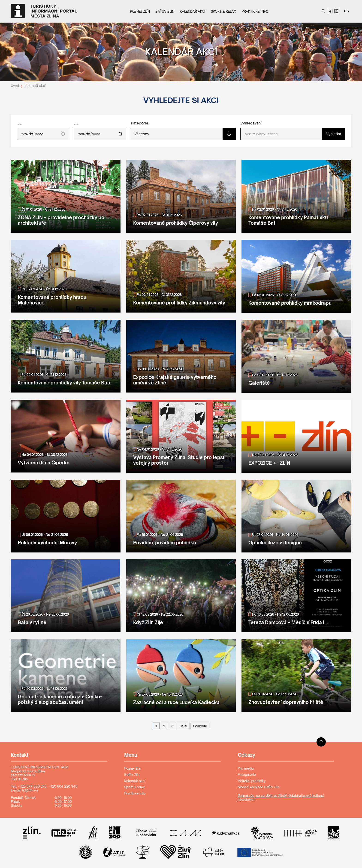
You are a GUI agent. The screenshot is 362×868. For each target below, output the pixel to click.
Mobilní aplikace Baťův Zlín (259, 787)
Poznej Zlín (140, 11)
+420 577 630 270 (32, 786)
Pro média (246, 768)
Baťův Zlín (165, 11)
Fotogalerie (247, 775)
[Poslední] (200, 726)
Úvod (15, 86)
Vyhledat (334, 134)
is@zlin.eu (30, 790)
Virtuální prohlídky (252, 781)
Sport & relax (223, 11)
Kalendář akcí (193, 11)
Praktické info (255, 11)
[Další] (183, 726)
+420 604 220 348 (63, 786)
